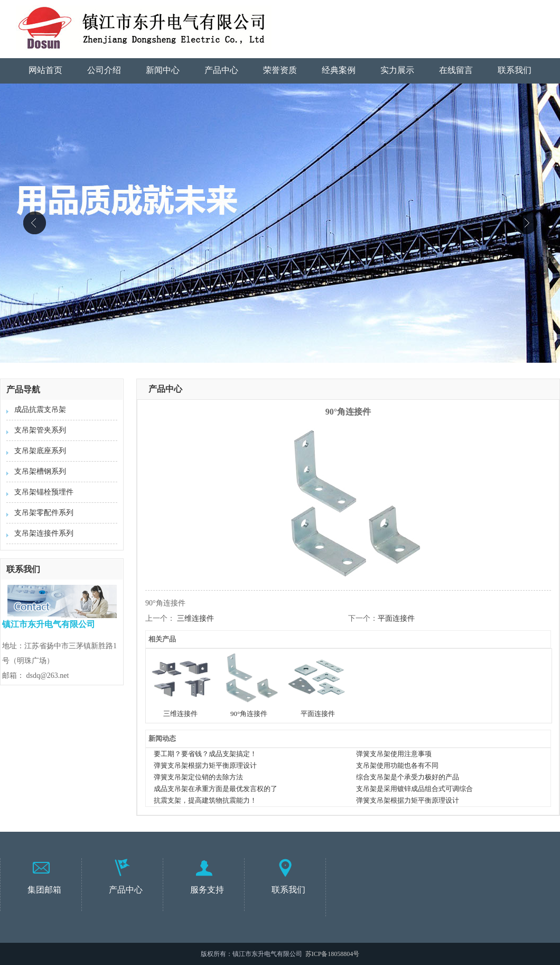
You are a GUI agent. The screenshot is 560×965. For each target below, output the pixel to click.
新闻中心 (163, 70)
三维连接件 (195, 618)
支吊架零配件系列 (44, 513)
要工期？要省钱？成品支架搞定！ (205, 754)
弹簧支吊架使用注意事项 (394, 754)
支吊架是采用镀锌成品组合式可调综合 (414, 789)
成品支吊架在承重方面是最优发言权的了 (216, 789)
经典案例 (339, 70)
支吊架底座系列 (40, 451)
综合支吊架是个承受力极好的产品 (408, 777)
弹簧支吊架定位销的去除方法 (198, 777)
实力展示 (397, 70)
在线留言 (456, 70)
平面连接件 (396, 618)
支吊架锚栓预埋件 (44, 492)
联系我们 (515, 70)
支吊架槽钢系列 (40, 471)
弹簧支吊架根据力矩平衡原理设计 (205, 765)
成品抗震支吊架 (40, 410)
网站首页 (45, 70)
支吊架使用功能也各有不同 (397, 765)
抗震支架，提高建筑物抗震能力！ (205, 800)
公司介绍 (104, 70)
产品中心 (221, 70)
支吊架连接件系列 (44, 533)
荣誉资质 (280, 70)
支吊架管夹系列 (40, 430)
